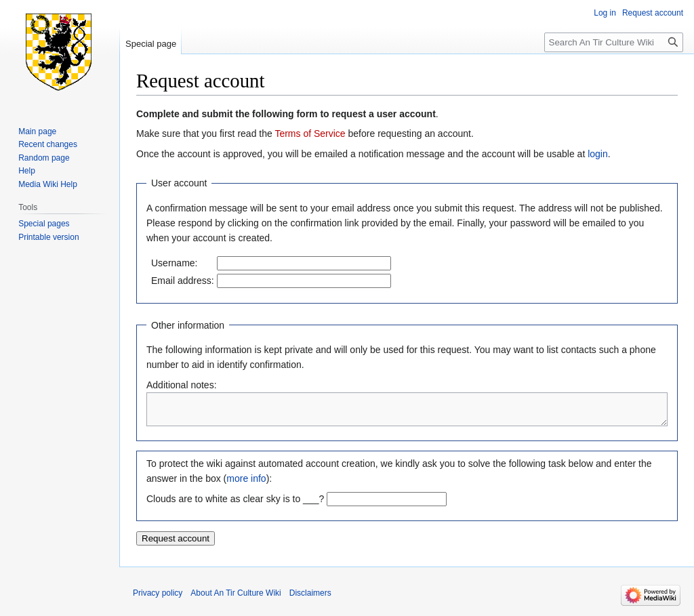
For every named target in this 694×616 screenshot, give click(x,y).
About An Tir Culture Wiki (236, 599)
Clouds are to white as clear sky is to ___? (235, 505)
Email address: (183, 281)
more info (246, 485)
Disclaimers (310, 599)
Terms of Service (310, 134)
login (598, 154)
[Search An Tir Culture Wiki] (614, 42)
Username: (174, 263)
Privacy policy (158, 599)
